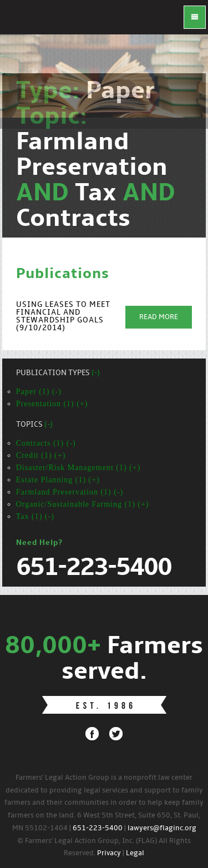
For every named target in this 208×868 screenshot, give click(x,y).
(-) (96, 373)
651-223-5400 (98, 828)
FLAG (22, 22)
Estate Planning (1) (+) (58, 480)
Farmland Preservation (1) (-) (70, 492)
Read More (159, 317)
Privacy (109, 853)
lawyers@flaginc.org (162, 828)
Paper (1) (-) (39, 392)
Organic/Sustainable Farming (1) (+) (83, 504)
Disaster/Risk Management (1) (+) (78, 468)
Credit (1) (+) (41, 455)
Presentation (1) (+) (52, 404)
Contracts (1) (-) (46, 443)
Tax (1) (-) (35, 516)
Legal (135, 853)
